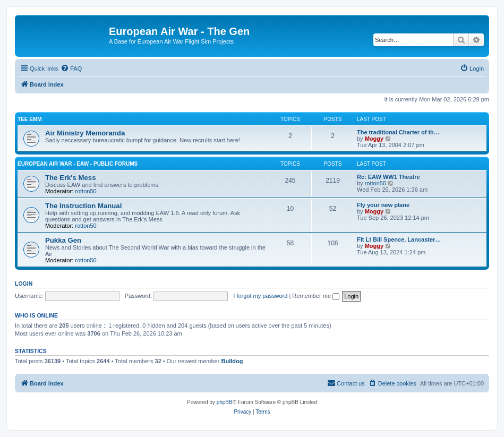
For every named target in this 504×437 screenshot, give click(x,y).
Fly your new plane (383, 205)
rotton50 (86, 191)
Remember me (316, 296)
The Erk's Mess (71, 178)
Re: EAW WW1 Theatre (388, 177)
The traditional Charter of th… (398, 132)
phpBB (225, 402)
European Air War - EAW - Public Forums (78, 164)
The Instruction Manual (83, 206)
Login (24, 284)
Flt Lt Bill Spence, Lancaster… (399, 239)
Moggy (374, 139)
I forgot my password (260, 296)
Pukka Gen (63, 240)
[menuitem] (71, 68)
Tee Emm (30, 119)
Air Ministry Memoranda (85, 133)
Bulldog (232, 361)
